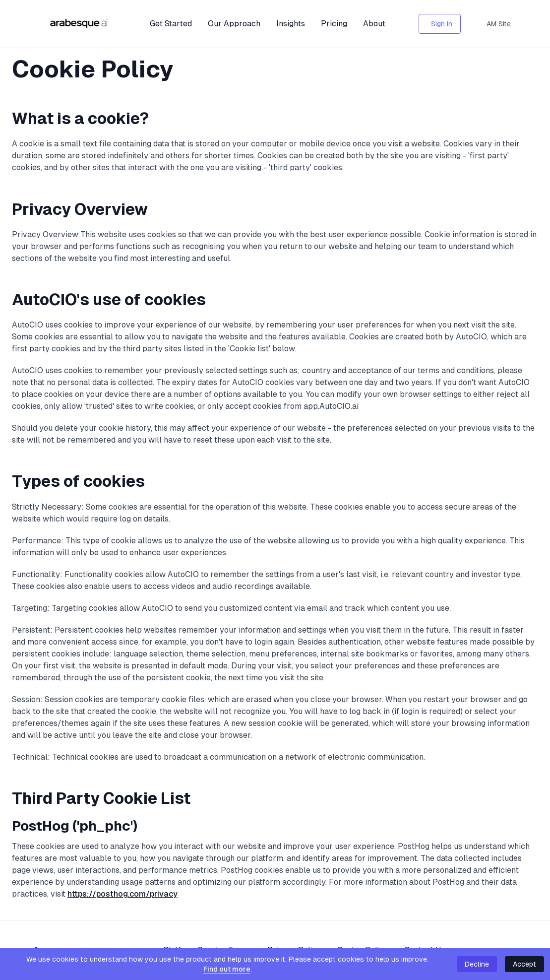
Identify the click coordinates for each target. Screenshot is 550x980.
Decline (477, 964)
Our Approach (234, 24)
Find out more (227, 969)
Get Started (171, 24)
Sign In (442, 24)
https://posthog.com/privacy (122, 894)
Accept (524, 964)
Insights (291, 24)
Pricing (334, 24)
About (374, 24)
